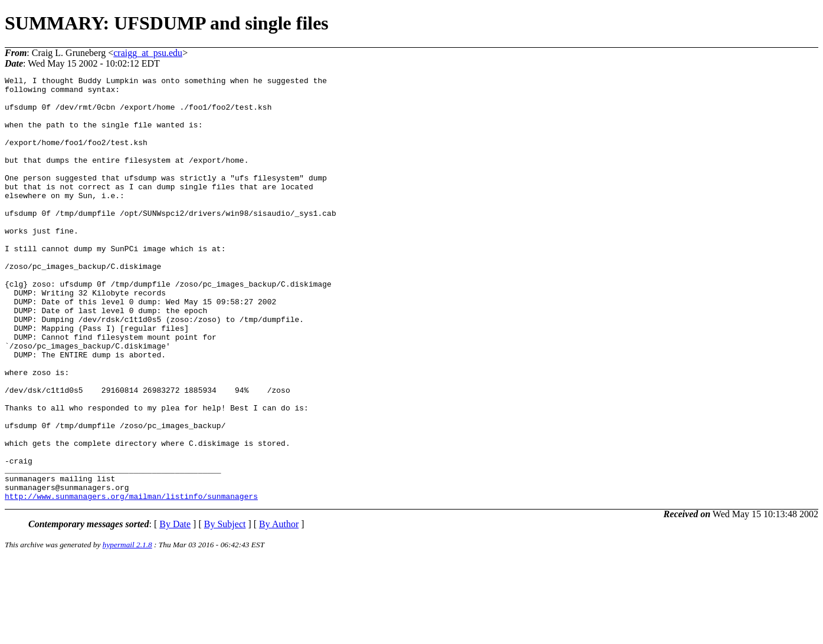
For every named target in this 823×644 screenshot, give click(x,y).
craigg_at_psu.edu (148, 53)
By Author (279, 609)
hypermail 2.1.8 (127, 630)
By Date (175, 609)
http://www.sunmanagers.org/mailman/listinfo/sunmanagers (131, 581)
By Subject (225, 609)
